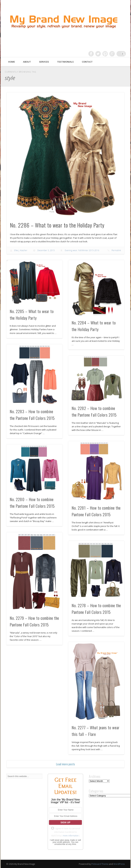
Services (44, 62)
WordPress (119, 864)
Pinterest (109, 54)
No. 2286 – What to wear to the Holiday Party (57, 225)
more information (71, 836)
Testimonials (65, 62)
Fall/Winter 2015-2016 (89, 250)
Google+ (116, 54)
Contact (87, 62)
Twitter (102, 54)
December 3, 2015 (46, 250)
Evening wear (71, 250)
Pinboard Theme (100, 864)
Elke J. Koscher (21, 250)
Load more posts (66, 764)
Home (12, 62)
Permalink (116, 250)
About (27, 62)
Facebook (95, 54)
